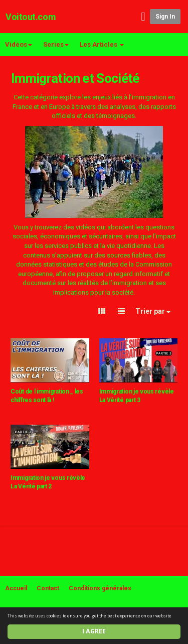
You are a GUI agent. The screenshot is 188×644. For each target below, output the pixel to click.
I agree (94, 631)
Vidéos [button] (19, 44)
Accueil (16, 588)
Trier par (153, 311)
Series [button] (56, 44)
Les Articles (102, 44)
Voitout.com (31, 17)
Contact (48, 588)
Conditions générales (100, 588)
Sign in (165, 17)
